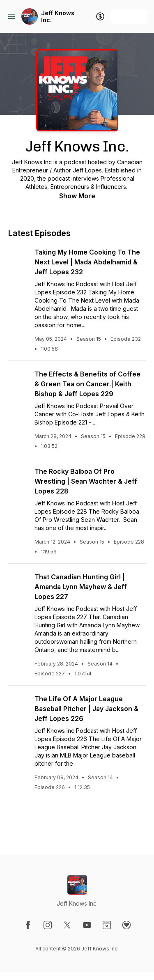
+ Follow (129, 16)
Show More (77, 196)
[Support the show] (100, 16)
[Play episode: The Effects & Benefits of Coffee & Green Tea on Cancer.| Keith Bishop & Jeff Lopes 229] (18, 379)
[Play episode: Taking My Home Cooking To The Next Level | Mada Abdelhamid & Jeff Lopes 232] (18, 257)
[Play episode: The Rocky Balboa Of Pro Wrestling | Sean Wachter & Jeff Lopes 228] (18, 476)
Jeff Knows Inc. (58, 17)
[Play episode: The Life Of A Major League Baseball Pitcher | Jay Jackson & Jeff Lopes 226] (18, 704)
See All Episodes (77, 820)
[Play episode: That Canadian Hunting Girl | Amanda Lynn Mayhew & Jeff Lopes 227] (18, 582)
